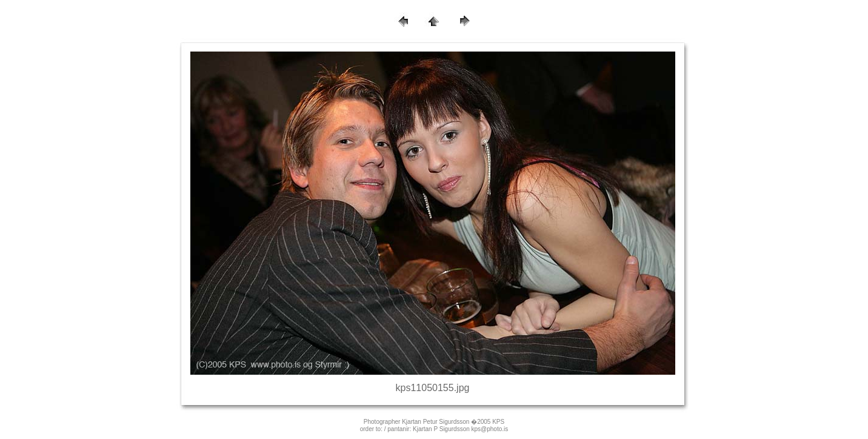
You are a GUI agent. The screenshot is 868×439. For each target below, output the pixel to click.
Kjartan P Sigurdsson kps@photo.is (460, 429)
